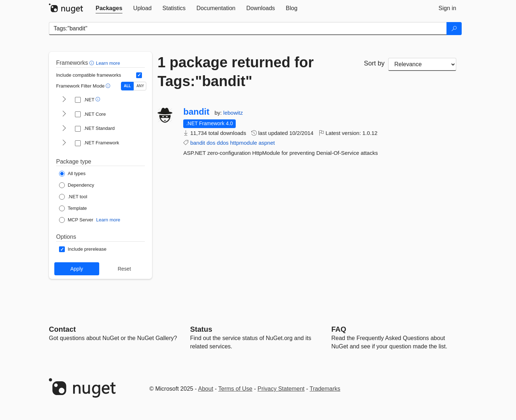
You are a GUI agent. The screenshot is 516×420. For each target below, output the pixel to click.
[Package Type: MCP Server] (76, 220)
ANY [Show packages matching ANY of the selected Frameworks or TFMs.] (140, 86)
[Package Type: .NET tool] (73, 197)
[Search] (454, 29)
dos (211, 143)
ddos (223, 143)
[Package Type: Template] (73, 208)
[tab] (109, 8)
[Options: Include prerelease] (83, 249)
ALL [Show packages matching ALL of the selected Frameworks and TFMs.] (127, 86)
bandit (196, 112)
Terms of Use (235, 389)
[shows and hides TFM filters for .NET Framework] (64, 143)
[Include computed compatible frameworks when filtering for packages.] (139, 75)
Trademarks (325, 389)
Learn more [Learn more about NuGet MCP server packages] (108, 220)
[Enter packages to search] (248, 29)
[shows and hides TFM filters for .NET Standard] (64, 129)
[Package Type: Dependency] (77, 185)
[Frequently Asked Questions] (339, 329)
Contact (62, 329)
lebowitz (233, 113)
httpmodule (244, 143)
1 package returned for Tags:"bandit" (236, 72)
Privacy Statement (281, 389)
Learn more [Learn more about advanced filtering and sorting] (108, 63)
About (206, 389)
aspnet (267, 143)
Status (201, 329)
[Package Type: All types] (72, 174)
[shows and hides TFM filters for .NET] (64, 100)
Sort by (374, 63)
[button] (93, 63)
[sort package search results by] (422, 64)
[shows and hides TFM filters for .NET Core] (64, 114)
